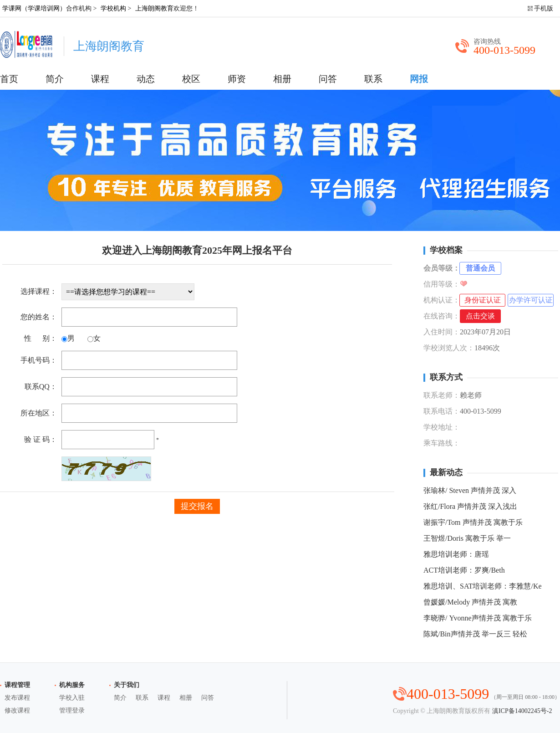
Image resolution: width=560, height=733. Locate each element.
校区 (191, 79)
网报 (419, 79)
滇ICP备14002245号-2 (522, 711)
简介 (55, 79)
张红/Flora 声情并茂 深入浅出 (470, 506)
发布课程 (17, 698)
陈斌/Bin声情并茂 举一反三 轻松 (475, 634)
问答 (328, 79)
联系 (373, 79)
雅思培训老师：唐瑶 (456, 554)
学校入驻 (72, 698)
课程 (100, 79)
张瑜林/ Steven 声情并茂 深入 (470, 490)
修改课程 (17, 710)
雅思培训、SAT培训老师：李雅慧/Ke (483, 586)
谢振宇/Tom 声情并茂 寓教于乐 (473, 522)
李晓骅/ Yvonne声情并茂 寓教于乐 (478, 618)
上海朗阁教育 (154, 8)
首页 (9, 79)
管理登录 (72, 710)
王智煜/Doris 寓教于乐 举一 (467, 538)
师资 (237, 79)
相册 (282, 79)
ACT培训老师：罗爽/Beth (464, 570)
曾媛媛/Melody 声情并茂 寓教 (470, 602)
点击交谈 (480, 316)
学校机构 (113, 8)
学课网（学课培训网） (34, 8)
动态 (146, 79)
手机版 (544, 8)
